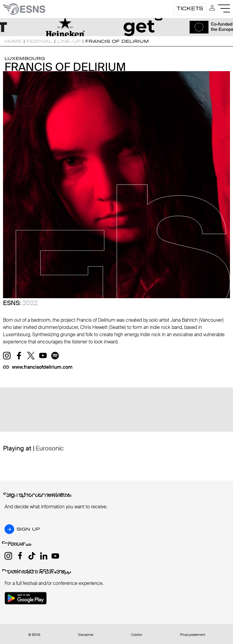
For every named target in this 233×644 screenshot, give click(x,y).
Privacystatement (192, 635)
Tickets (190, 8)
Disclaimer (86, 635)
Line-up (69, 41)
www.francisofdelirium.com (42, 367)
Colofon (137, 635)
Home (13, 41)
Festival (39, 41)
